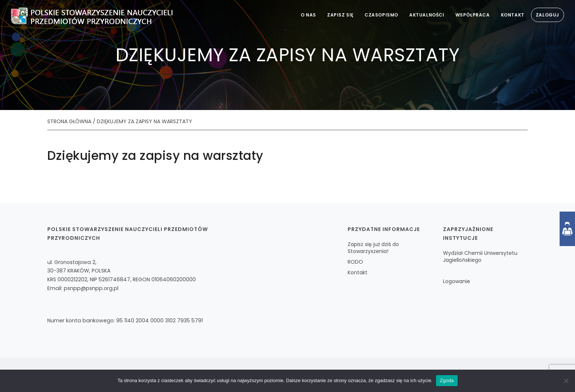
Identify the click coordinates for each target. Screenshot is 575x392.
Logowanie (457, 281)
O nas (308, 15)
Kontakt (513, 15)
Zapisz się (340, 15)
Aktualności (427, 15)
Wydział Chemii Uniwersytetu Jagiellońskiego (480, 257)
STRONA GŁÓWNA (69, 121)
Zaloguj (547, 15)
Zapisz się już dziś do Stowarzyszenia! (373, 248)
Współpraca (473, 15)
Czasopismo (381, 15)
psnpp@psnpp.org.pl (91, 288)
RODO (355, 262)
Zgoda (447, 380)
